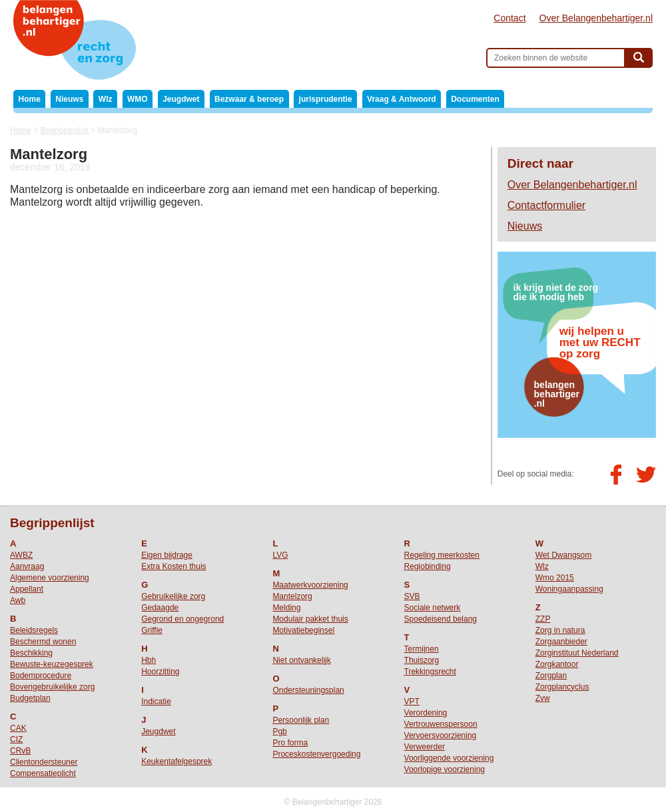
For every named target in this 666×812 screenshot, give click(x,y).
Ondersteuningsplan (308, 690)
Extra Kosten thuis (173, 566)
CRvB (20, 751)
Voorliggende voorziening (449, 758)
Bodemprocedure (41, 676)
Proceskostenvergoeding (316, 754)
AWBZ (21, 555)
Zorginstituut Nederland (577, 653)
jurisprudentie (326, 99)
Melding (286, 608)
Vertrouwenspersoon (441, 724)
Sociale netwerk (433, 608)
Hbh (149, 660)
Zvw (543, 698)
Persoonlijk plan (301, 720)
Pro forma (290, 743)
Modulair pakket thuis (310, 619)
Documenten (475, 99)
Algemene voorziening (50, 578)
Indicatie (156, 702)
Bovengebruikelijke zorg (52, 687)
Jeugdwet (181, 99)
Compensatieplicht (43, 773)
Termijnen (422, 649)
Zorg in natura (560, 630)
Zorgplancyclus (562, 687)
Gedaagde (160, 608)
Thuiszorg (422, 660)
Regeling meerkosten (442, 555)
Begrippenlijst (65, 130)
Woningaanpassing (569, 589)
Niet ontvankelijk (301, 660)
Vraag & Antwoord (402, 99)
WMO (138, 99)
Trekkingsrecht (430, 672)
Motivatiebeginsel (303, 630)
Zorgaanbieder (561, 642)
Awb (18, 600)
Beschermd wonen (43, 642)
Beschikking (31, 653)
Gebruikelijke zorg (173, 596)
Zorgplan (551, 676)
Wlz (106, 99)
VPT (412, 702)
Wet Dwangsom (563, 555)
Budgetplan (30, 698)
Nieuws (69, 99)
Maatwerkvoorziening (310, 585)
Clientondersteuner (44, 762)
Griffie (152, 630)
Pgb (279, 731)
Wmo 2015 (555, 578)
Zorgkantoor (557, 664)
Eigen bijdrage (167, 555)
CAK (18, 728)
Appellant (27, 589)
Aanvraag (27, 566)
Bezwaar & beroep (249, 99)
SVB (412, 596)
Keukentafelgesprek (176, 761)
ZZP (543, 619)
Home (30, 99)
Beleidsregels (34, 630)
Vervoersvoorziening (441, 735)
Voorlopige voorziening (445, 769)
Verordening (426, 713)
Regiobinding (428, 566)
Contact (509, 18)
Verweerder (425, 747)
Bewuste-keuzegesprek (52, 664)
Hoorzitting (160, 672)
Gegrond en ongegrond (182, 619)
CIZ (16, 739)
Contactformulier (546, 205)
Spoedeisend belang (441, 619)
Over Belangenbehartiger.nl (596, 18)
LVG (280, 555)
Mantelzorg (292, 596)
